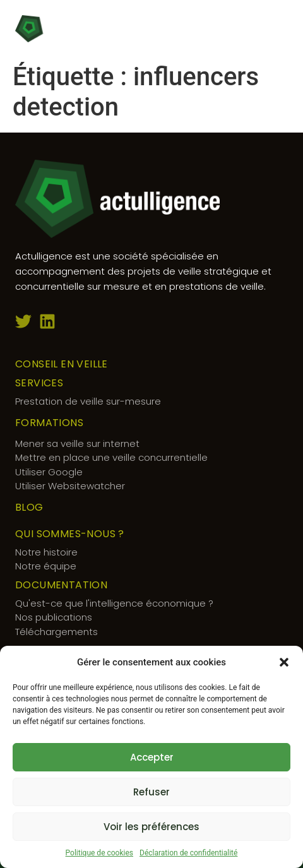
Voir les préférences (151, 827)
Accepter (152, 757)
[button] (284, 662)
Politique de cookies (99, 853)
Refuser (151, 792)
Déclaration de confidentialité (188, 853)
